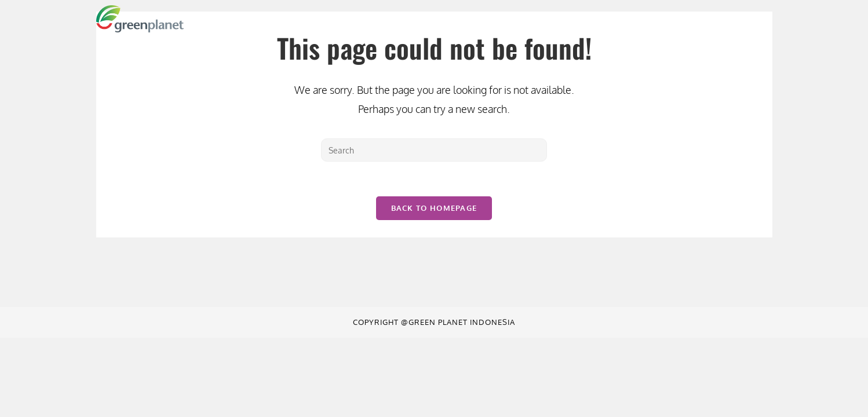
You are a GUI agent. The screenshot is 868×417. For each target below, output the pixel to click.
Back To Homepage (434, 208)
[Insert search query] (434, 150)
